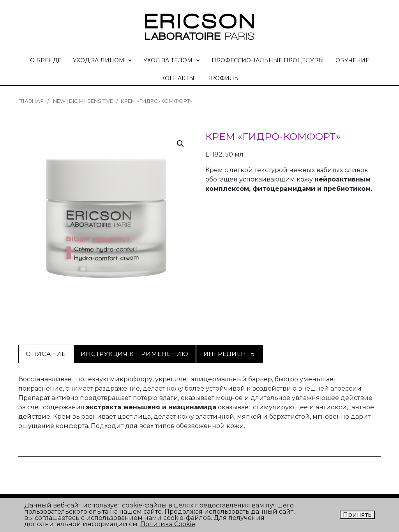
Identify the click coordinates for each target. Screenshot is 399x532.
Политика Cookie (168, 524)
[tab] (46, 354)
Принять (357, 515)
